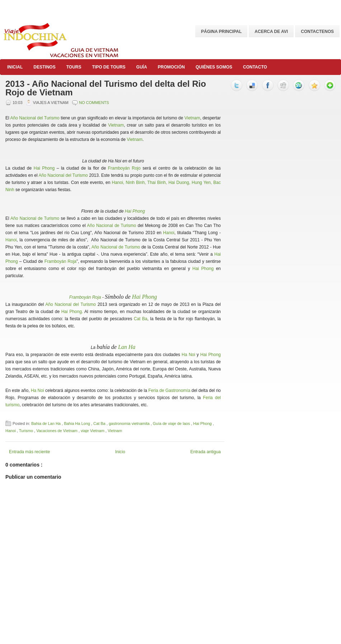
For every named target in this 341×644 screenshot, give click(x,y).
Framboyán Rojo (124, 168)
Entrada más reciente (29, 452)
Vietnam (192, 118)
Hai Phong (44, 168)
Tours (74, 67)
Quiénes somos (214, 67)
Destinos (44, 67)
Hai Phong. (72, 312)
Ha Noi (188, 355)
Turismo (27, 431)
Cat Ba (141, 319)
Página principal (221, 32)
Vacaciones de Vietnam (57, 431)
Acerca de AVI (271, 32)
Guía (142, 67)
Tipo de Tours (109, 67)
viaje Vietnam (93, 431)
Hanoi (169, 233)
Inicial (15, 67)
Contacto (255, 67)
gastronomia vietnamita (130, 423)
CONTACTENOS (317, 32)
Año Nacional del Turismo (35, 118)
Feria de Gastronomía (169, 390)
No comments (94, 103)
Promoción (171, 67)
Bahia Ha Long (78, 423)
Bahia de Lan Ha (46, 423)
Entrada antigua (205, 452)
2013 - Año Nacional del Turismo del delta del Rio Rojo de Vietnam (106, 88)
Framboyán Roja (60, 261)
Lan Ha (127, 347)
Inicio (120, 452)
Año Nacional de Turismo (35, 218)
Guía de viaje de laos (172, 423)
